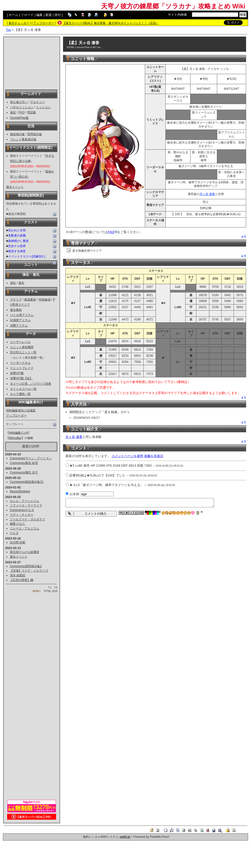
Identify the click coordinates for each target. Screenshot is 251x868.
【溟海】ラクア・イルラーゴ (29, 571)
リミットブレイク (22, 368)
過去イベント (15, 187)
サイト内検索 (177, 15)
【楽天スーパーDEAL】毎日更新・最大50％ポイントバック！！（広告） (111, 23)
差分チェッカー (19, 23)
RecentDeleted (20, 491)
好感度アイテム (20, 320)
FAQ (21, 112)
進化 (21, 283)
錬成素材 (30, 300)
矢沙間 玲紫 (18, 542)
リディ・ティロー (22, 515)
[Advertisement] (32, 63)
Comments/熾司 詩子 (24, 473)
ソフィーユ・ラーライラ (26, 505)
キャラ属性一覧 (20, 394)
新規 (49, 15)
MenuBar (15, 438)
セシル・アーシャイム (25, 501)
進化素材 (16, 310)
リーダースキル (20, 363)
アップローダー (44, 23)
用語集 (32, 112)
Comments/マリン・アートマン (31, 458)
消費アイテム (19, 326)
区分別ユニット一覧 (23, 352)
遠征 (13, 112)
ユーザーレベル (20, 342)
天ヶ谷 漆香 (207, 194)
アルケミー (38, 102)
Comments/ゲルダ (22, 510)
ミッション (43, 107)
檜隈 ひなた (18, 524)
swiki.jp (125, 837)
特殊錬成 (45, 300)
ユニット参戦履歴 (22, 347)
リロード (27, 15)
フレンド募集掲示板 (23, 139)
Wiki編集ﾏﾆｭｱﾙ (19, 433)
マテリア (16, 300)
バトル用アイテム (22, 315)
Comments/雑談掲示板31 (27, 482)
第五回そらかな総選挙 (25, 552)
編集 (39, 15)
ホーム (13, 15)
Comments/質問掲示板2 (26, 566)
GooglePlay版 (19, 118)
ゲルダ (14, 533)
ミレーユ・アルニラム (25, 528)
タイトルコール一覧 (23, 389)
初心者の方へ (19, 102)
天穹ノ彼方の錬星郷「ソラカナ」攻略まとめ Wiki (173, 6)
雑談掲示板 (17, 134)
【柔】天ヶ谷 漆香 (83, 43)
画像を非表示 (154, 456)
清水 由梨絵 (18, 575)
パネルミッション (22, 107)
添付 (58, 15)
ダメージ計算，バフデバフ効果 (31, 384)
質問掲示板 (35, 134)
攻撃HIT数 (17, 373)
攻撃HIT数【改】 (21, 378)
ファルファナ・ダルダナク (27, 519)
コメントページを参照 (127, 456)
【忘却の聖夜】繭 (22, 580)
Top (8, 30)
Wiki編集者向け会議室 (21, 410)
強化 (13, 283)
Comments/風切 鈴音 (24, 463)
